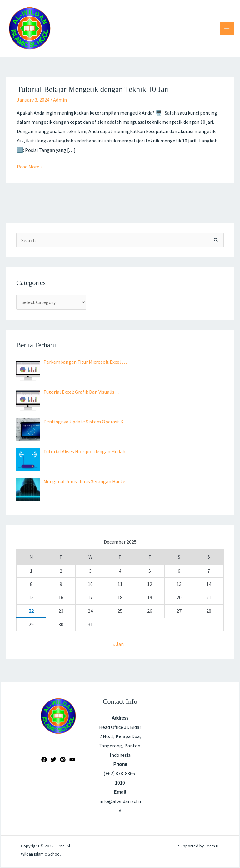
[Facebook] (44, 760)
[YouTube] (72, 760)
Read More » (30, 166)
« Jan (118, 644)
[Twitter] (53, 760)
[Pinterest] (63, 760)
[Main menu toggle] (227, 28)
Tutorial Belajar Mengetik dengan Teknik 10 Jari (93, 89)
